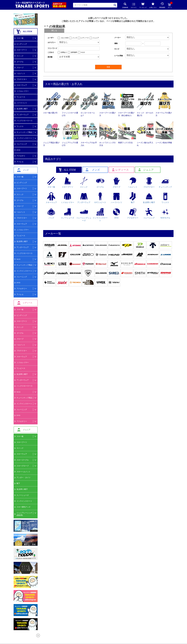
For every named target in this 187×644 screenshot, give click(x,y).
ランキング (143, 5)
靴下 (18, 483)
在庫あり (64, 52)
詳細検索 (125, 6)
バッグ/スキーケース (25, 121)
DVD (18, 150)
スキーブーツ (22, 50)
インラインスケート (24, 138)
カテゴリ (134, 6)
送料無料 (74, 52)
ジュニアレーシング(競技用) (24, 514)
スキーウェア (22, 85)
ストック (20, 56)
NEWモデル (165, 213)
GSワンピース (100, 198)
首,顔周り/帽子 (22, 109)
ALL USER (65, 38)
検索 (115, 5)
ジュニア (96, 38)
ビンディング (22, 44)
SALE (83, 52)
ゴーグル (20, 62)
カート (170, 6)
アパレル (20, 162)
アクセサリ (21, 156)
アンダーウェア (23, 115)
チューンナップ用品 (24, 132)
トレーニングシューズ (84, 215)
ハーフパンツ (22, 103)
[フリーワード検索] (79, 48)
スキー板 (20, 38)
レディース (85, 38)
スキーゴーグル (23, 460)
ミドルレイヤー (23, 91)
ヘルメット (21, 73)
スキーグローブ (23, 466)
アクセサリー (22, 289)
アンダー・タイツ (23, 478)
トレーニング (22, 144)
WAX (19, 259)
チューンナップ (165, 182)
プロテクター (22, 79)
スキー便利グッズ (23, 507)
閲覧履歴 (162, 5)
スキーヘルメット (23, 472)
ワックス (20, 126)
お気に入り (153, 5)
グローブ (20, 68)
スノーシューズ (23, 495)
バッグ (51, 213)
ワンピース (21, 97)
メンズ (75, 38)
